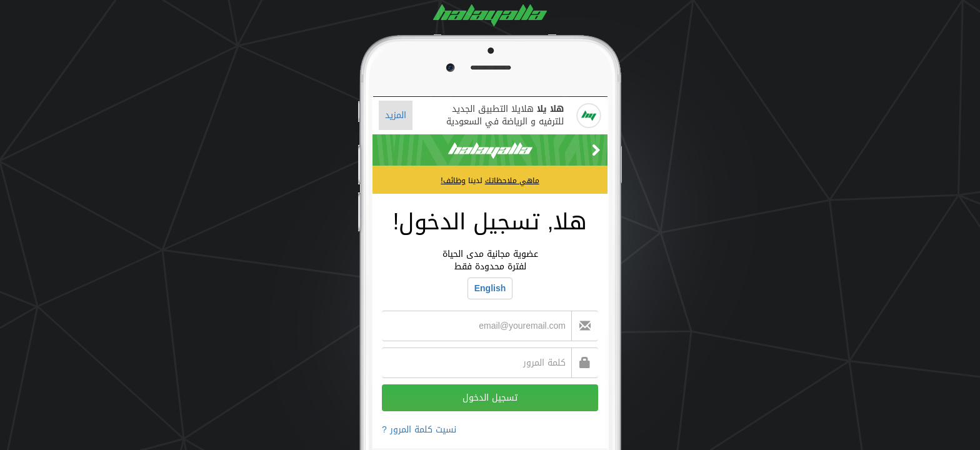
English (490, 288)
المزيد (396, 115)
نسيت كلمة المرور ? (419, 430)
